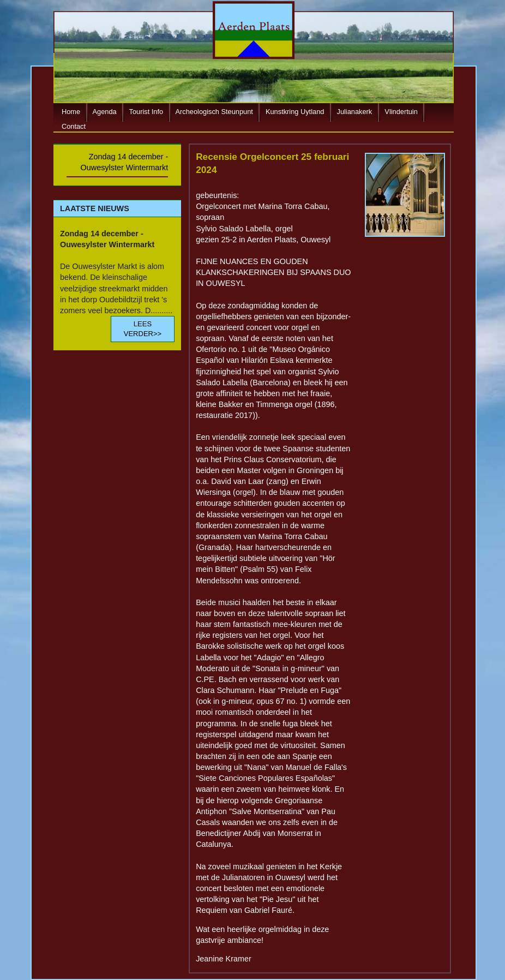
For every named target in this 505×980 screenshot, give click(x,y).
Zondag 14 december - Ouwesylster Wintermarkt (125, 162)
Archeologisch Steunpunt (214, 112)
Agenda (105, 112)
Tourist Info (146, 112)
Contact (74, 126)
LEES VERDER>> (143, 329)
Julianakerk (355, 112)
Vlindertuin (401, 112)
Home (71, 112)
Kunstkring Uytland (295, 112)
